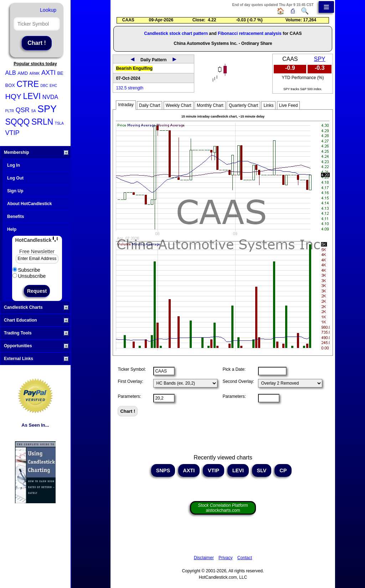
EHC (53, 86)
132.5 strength (130, 88)
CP (283, 470)
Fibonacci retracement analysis (250, 33)
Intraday (126, 105)
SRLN (42, 122)
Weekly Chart (179, 105)
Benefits (16, 217)
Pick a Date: (234, 369)
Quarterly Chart (243, 105)
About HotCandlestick (29, 204)
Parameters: (129, 396)
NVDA (50, 97)
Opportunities (36, 346)
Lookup (48, 10)
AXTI (48, 73)
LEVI (32, 96)
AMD (23, 73)
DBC (44, 86)
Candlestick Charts (36, 307)
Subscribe (26, 270)
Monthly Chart (210, 105)
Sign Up (15, 191)
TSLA (59, 123)
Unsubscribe (29, 276)
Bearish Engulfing (134, 68)
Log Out (15, 178)
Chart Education (36, 320)
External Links (36, 359)
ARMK (35, 74)
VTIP (12, 133)
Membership (36, 152)
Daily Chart (150, 105)
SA (33, 111)
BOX (10, 85)
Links (268, 105)
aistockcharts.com (223, 508)
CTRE (28, 84)
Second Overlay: (238, 381)
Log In (14, 165)
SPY (47, 109)
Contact (245, 558)
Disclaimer (204, 558)
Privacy (225, 558)
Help (12, 229)
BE (60, 73)
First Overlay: (130, 381)
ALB (11, 73)
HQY (14, 96)
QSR (23, 110)
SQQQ (18, 122)
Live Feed (289, 105)
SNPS (163, 470)
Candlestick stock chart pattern (176, 33)
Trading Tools (36, 333)
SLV (262, 470)
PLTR (10, 111)
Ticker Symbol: (132, 369)
